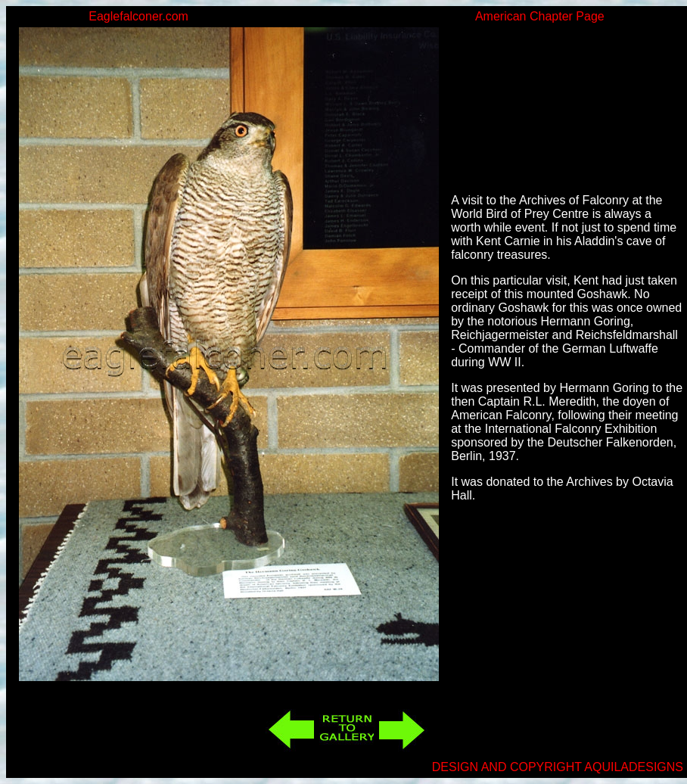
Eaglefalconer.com (138, 16)
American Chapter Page (540, 16)
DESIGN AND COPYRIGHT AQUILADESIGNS (558, 767)
